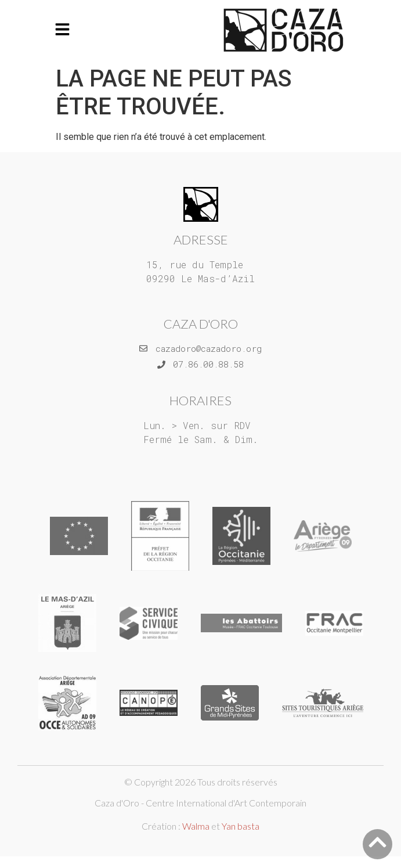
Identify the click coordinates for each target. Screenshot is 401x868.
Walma (196, 826)
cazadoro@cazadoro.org (209, 348)
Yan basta (241, 826)
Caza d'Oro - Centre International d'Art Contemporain (200, 803)
